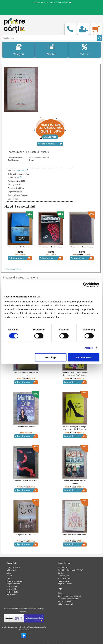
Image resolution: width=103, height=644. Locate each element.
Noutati (51, 50)
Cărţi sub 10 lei (12, 592)
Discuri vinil (11, 594)
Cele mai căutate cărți (15, 581)
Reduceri (84, 50)
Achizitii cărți (63, 567)
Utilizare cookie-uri (65, 604)
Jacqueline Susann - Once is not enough (26, 374)
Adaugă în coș (20, 258)
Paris (18, 177)
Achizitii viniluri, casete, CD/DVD (71, 570)
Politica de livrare (65, 578)
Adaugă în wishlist (50, 144)
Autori (9, 573)
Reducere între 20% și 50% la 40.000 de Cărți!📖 (52, 3)
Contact (61, 573)
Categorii (19, 50)
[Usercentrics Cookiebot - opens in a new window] (85, 285)
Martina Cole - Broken (26, 427)
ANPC (60, 593)
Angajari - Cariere (65, 584)
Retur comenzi (64, 581)
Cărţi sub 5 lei (12, 586)
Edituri (9, 576)
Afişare (89, 348)
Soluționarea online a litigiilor (70, 596)
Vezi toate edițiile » (13, 269)
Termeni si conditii (65, 601)
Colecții (10, 578)
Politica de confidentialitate (69, 599)
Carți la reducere (13, 567)
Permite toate (84, 357)
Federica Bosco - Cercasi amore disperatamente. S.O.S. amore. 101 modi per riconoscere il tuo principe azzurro (75, 377)
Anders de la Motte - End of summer (75, 482)
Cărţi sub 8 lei (12, 589)
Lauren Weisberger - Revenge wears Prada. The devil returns (75, 428)
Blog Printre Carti (13, 584)
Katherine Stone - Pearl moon (75, 535)
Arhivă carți (11, 570)
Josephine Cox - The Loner (26, 535)
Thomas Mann (21, 170)
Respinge (51, 357)
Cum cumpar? (64, 576)
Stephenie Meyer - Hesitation (26, 481)
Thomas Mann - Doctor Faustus (20, 247)
